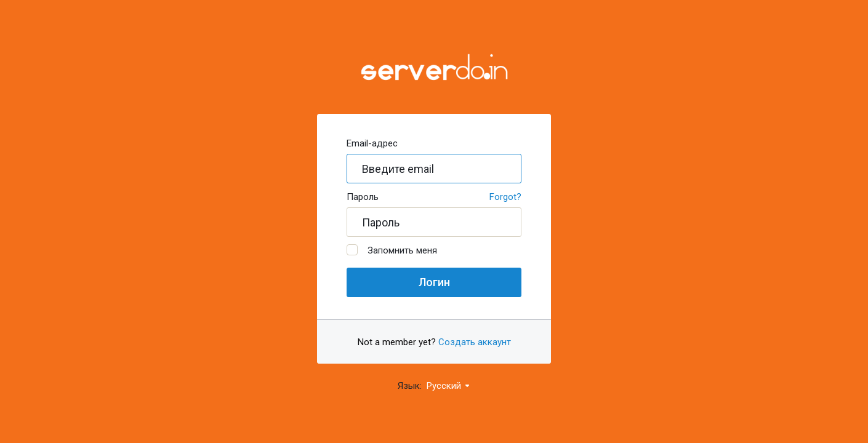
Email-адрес (372, 143)
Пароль (363, 197)
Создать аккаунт (475, 342)
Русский (449, 386)
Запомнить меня (392, 250)
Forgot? (505, 197)
